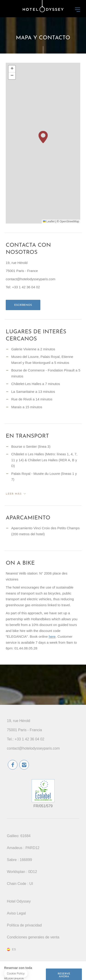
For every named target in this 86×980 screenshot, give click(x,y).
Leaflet (49, 221)
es (14, 949)
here (52, 636)
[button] (43, 137)
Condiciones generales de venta (33, 937)
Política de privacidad (24, 925)
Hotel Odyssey (19, 901)
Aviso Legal (16, 913)
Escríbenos (23, 305)
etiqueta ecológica (43, 791)
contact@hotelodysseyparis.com (33, 748)
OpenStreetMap (69, 221)
